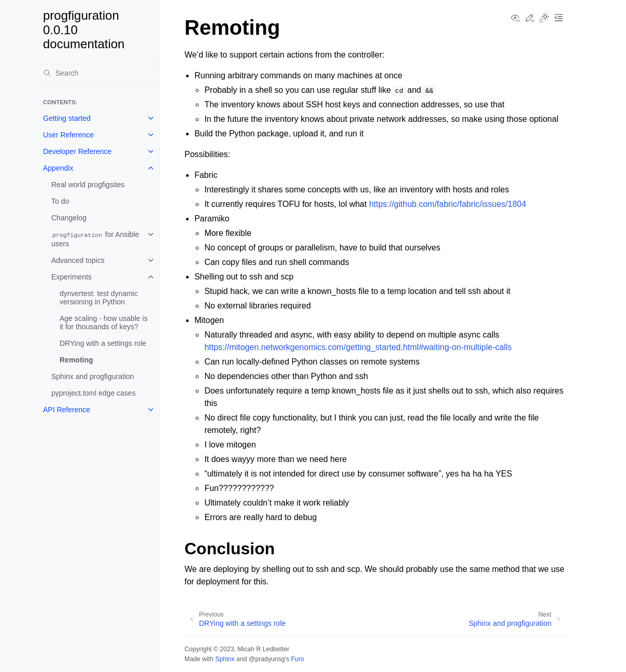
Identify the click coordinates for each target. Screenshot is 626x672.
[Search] (97, 73)
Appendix (58, 168)
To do (60, 201)
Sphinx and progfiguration (93, 376)
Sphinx (225, 659)
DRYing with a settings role (103, 343)
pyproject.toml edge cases (94, 393)
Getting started (67, 118)
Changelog (69, 218)
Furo (297, 659)
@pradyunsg (267, 659)
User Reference (68, 135)
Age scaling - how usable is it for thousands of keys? (104, 323)
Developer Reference (77, 151)
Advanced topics (78, 260)
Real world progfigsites (88, 185)
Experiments (72, 277)
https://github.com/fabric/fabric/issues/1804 (447, 204)
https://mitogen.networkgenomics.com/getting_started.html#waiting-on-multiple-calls (358, 347)
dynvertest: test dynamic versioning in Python (99, 298)
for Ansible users (95, 239)
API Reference (67, 410)
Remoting (76, 360)
